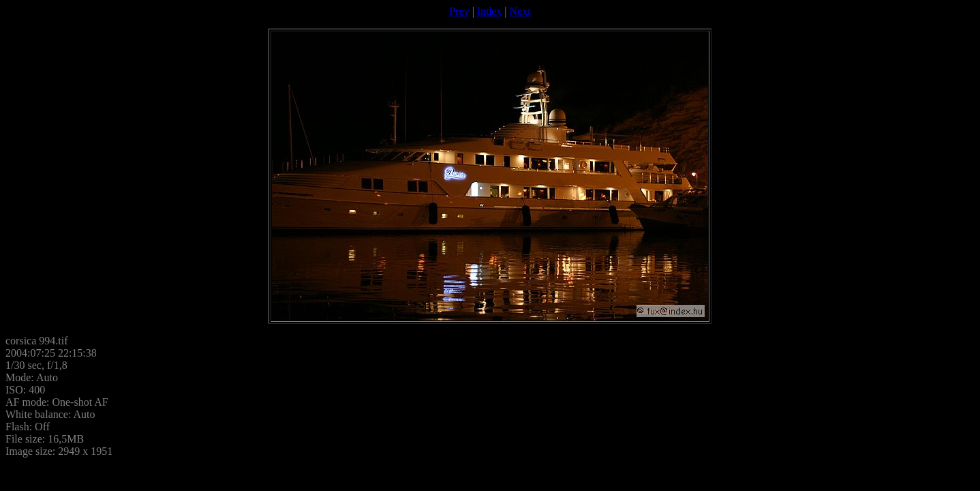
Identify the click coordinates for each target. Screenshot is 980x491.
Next (520, 11)
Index (489, 11)
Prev (459, 11)
